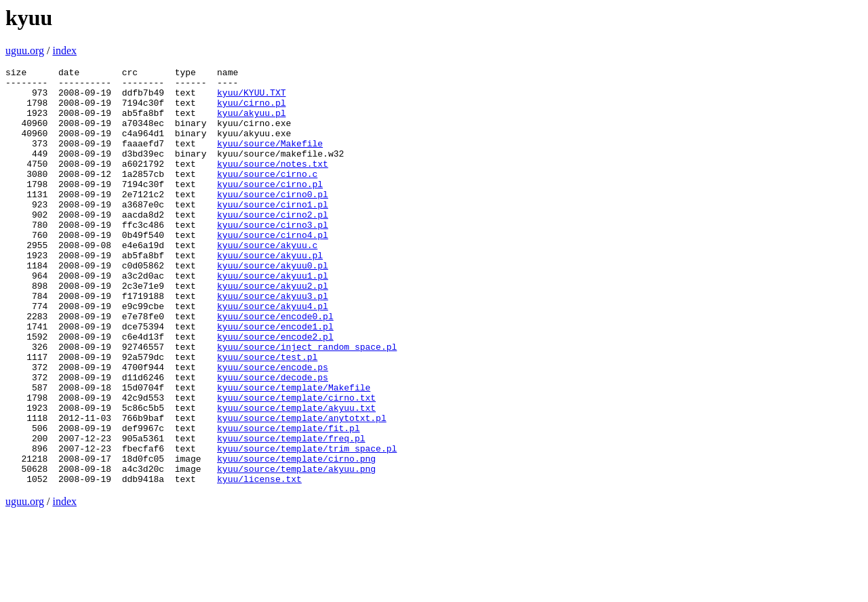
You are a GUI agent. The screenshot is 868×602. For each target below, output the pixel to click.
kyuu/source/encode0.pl (275, 367)
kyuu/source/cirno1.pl (273, 233)
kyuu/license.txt (259, 562)
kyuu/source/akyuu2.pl (273, 330)
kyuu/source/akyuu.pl (270, 294)
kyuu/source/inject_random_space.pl (307, 403)
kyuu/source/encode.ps (273, 428)
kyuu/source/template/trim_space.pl (307, 525)
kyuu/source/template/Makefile (294, 452)
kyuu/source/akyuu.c (267, 281)
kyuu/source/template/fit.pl (289, 501)
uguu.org (25, 51)
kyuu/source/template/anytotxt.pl (302, 489)
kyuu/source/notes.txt (273, 184)
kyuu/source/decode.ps (273, 440)
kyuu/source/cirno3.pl (273, 257)
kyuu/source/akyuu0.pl (273, 306)
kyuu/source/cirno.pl (270, 208)
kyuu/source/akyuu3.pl (273, 342)
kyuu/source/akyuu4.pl (273, 355)
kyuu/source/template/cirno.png (296, 538)
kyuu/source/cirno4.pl (273, 269)
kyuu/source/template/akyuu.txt (296, 477)
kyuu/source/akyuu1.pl (273, 318)
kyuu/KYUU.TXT (251, 98)
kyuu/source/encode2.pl (275, 391)
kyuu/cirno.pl (251, 111)
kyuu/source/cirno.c (267, 196)
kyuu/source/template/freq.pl (291, 513)
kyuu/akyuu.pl (251, 123)
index (65, 51)
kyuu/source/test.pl (267, 416)
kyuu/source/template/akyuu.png (296, 550)
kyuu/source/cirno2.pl (273, 245)
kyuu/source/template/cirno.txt (296, 464)
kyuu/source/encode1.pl (275, 379)
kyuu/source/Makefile (270, 159)
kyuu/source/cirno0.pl (273, 220)
